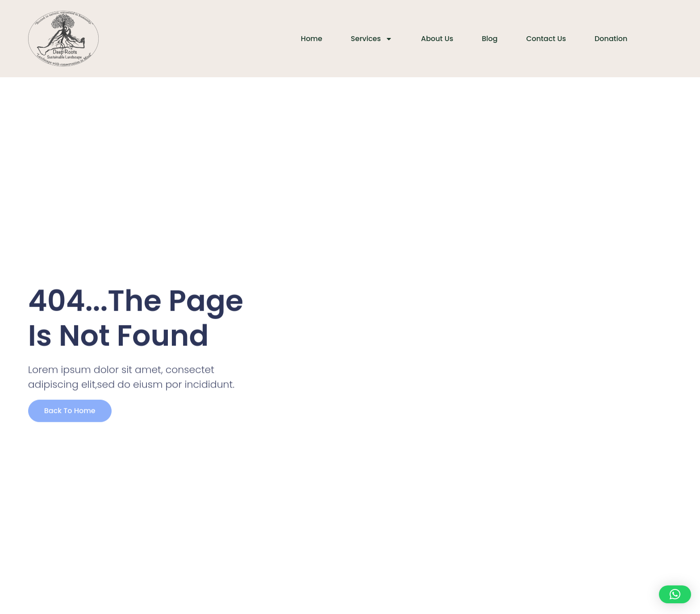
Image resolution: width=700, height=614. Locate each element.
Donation (611, 39)
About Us (437, 39)
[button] (675, 594)
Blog (490, 39)
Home (312, 39)
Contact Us (546, 39)
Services (372, 39)
